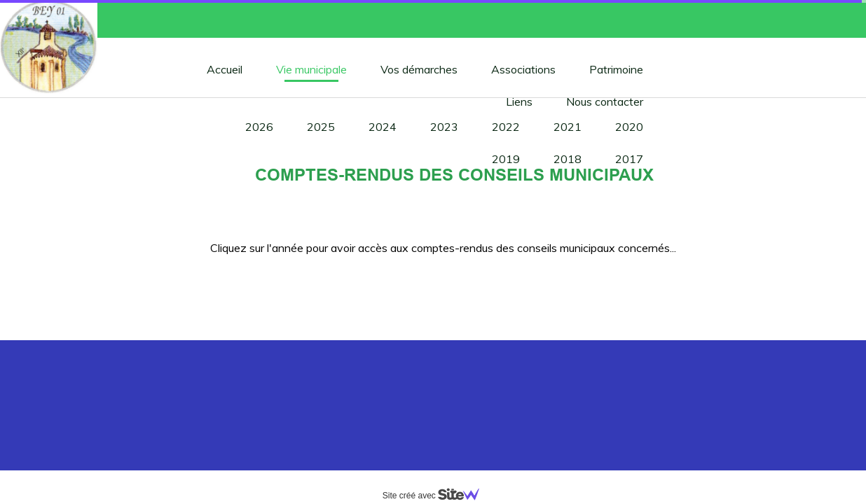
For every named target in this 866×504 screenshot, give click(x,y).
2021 (568, 127)
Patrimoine (616, 69)
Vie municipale (311, 69)
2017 (629, 159)
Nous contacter (605, 101)
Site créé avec (437, 496)
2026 (259, 127)
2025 (321, 127)
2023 (444, 127)
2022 (506, 127)
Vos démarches (419, 69)
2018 (568, 159)
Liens (519, 101)
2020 (629, 127)
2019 (506, 159)
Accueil (225, 69)
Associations (523, 69)
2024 (383, 127)
